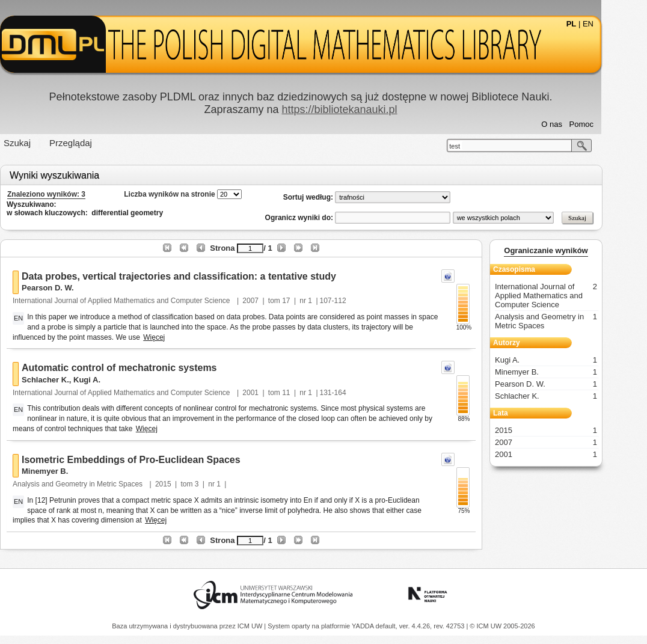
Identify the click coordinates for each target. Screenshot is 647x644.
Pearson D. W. (71, 288)
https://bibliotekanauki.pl (362, 109)
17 (309, 301)
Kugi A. (110, 380)
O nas (575, 124)
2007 (273, 301)
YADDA (364, 626)
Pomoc (604, 124)
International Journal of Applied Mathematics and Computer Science (145, 301)
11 (309, 393)
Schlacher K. (68, 380)
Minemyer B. (68, 471)
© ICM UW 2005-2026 (502, 626)
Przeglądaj (94, 143)
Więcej (177, 337)
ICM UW (251, 626)
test (477, 146)
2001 (273, 393)
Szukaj (40, 143)
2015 (186, 484)
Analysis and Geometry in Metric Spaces (101, 484)
